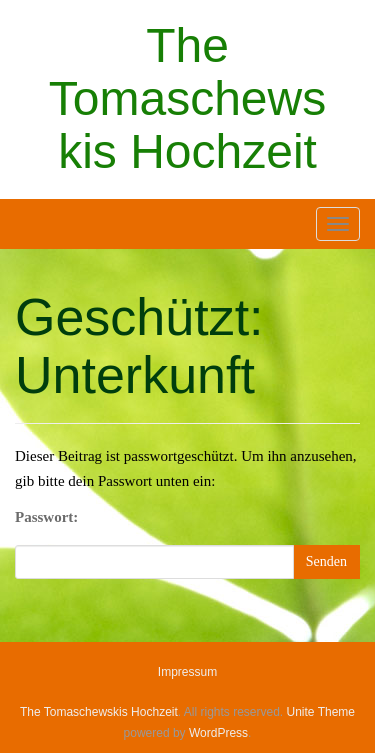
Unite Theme (321, 712)
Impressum (187, 672)
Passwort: (46, 517)
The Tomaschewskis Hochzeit (187, 98)
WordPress (218, 733)
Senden (326, 561)
